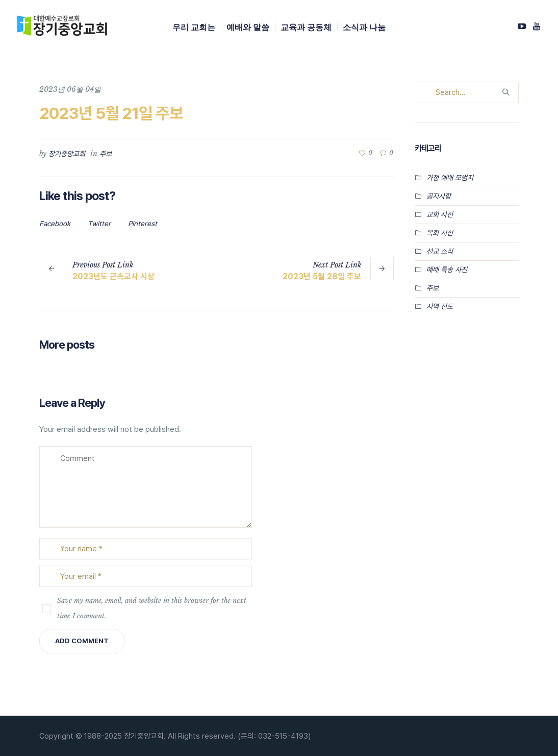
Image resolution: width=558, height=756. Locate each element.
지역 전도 (440, 306)
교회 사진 (440, 214)
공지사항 (439, 196)
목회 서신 (440, 233)
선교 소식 (440, 251)
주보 (106, 154)
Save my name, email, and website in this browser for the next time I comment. (152, 608)
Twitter (99, 224)
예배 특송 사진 (447, 270)
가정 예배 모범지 (450, 178)
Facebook (55, 224)
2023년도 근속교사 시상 (113, 276)
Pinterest (143, 224)
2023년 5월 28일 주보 (322, 276)
